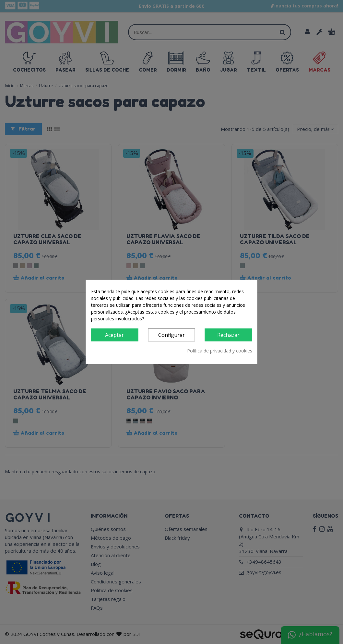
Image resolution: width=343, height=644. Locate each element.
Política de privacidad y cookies (220, 351)
